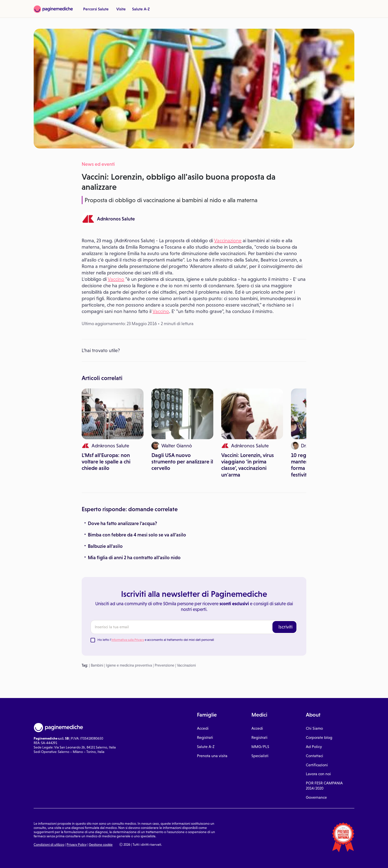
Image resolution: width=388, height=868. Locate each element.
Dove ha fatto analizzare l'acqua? (122, 523)
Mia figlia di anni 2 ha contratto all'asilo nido (134, 557)
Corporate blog (319, 737)
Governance (316, 797)
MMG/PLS (260, 747)
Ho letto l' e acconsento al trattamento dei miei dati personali (156, 640)
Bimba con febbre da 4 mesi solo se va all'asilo (137, 535)
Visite (121, 9)
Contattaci (315, 756)
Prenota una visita (212, 756)
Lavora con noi (318, 774)
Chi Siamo (314, 728)
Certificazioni (317, 765)
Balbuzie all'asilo (105, 546)
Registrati (205, 737)
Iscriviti (285, 627)
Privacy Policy (77, 844)
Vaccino (116, 279)
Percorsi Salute (96, 9)
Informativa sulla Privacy (128, 640)
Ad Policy (314, 747)
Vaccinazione (228, 241)
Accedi (203, 728)
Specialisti (260, 756)
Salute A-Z (141, 9)
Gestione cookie (101, 844)
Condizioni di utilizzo (49, 844)
